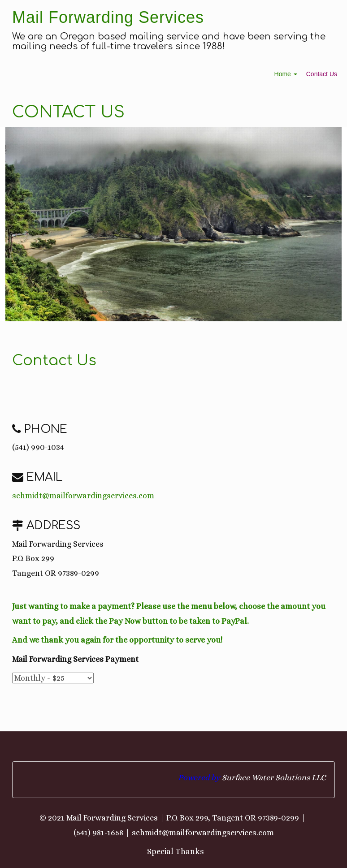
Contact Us (322, 74)
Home (286, 74)
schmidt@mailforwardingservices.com (83, 496)
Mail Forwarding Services (108, 17)
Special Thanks (176, 851)
